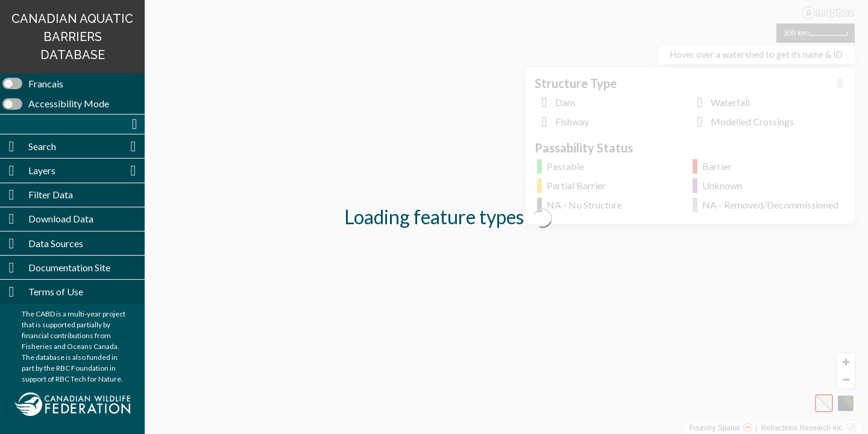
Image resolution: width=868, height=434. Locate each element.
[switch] (72, 84)
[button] (72, 124)
